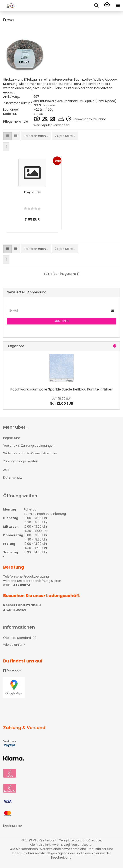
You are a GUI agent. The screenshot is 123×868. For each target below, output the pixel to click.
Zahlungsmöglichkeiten (21, 461)
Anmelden (61, 321)
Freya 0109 (32, 192)
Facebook (12, 670)
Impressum (12, 438)
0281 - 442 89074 (17, 585)
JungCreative (91, 840)
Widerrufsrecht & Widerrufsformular (30, 453)
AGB (6, 470)
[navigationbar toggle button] (118, 6)
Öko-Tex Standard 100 (20, 638)
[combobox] (36, 136)
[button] (7, 136)
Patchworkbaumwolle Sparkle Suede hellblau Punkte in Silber (61, 389)
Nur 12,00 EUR (61, 401)
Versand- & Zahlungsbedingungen (29, 446)
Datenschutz (13, 478)
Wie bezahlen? (14, 645)
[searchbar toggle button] (96, 6)
